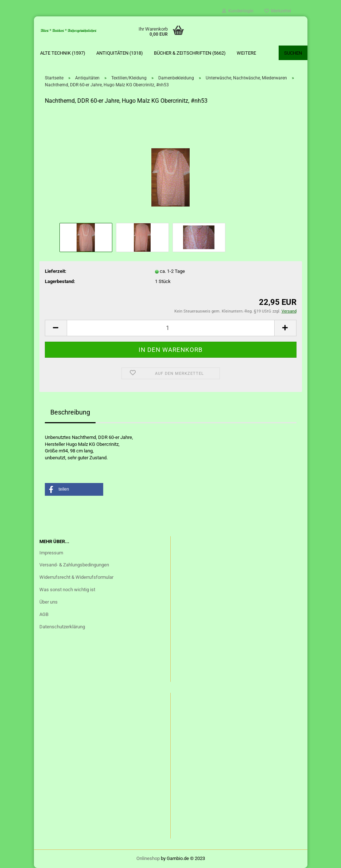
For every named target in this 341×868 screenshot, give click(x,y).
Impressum (51, 553)
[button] (74, 489)
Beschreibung (70, 412)
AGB (44, 614)
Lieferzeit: (56, 271)
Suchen (293, 53)
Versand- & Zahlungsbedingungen (74, 565)
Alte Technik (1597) (63, 53)
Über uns (49, 602)
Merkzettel (278, 11)
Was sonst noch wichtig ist (67, 590)
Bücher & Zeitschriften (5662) (190, 53)
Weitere (246, 53)
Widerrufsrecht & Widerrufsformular (76, 577)
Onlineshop (148, 858)
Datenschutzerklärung (62, 627)
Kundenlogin (238, 11)
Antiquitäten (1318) (120, 53)
